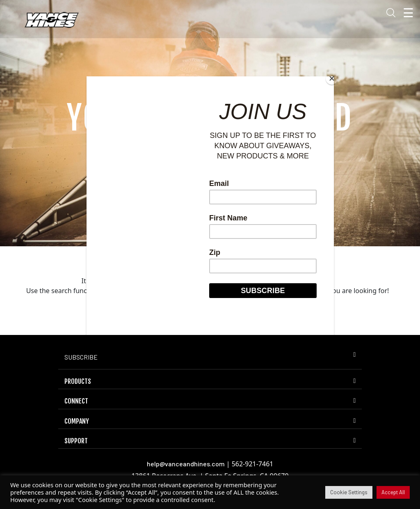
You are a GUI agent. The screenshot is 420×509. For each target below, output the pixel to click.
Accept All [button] (393, 492)
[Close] (332, 78)
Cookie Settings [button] (349, 492)
